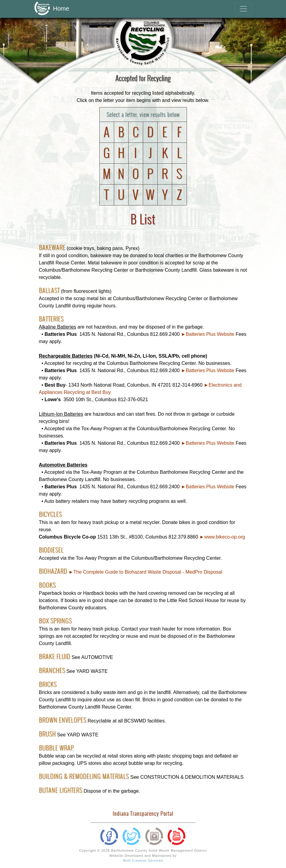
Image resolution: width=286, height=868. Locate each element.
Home (52, 9)
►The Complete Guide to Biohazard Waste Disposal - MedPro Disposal (145, 572)
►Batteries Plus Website (208, 334)
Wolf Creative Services (143, 860)
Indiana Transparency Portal (143, 813)
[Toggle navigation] (243, 9)
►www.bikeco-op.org (222, 537)
